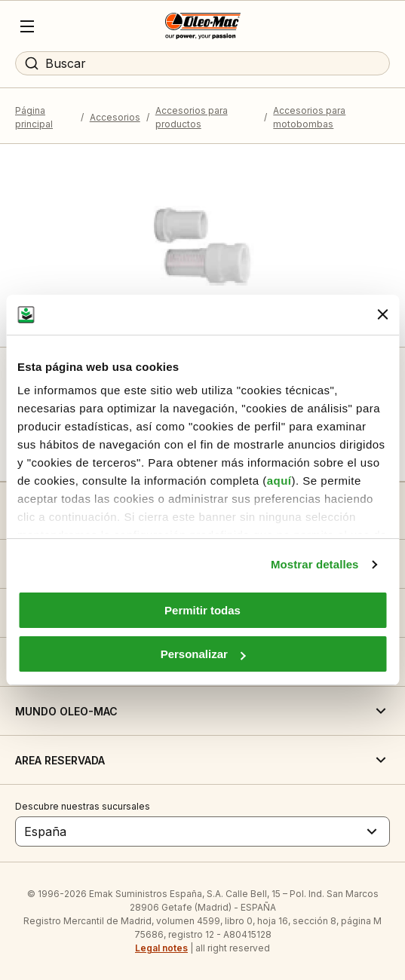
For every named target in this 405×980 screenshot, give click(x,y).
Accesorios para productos (192, 117)
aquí (279, 481)
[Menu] (27, 26)
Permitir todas (202, 610)
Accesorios (115, 117)
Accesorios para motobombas (309, 117)
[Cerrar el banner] (382, 314)
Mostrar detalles (315, 564)
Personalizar (203, 654)
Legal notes (161, 948)
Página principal (34, 117)
